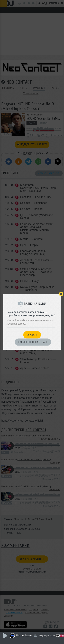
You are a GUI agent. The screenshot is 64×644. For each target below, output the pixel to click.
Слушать (32, 335)
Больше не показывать (33, 342)
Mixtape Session (24, 636)
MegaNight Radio (47, 636)
